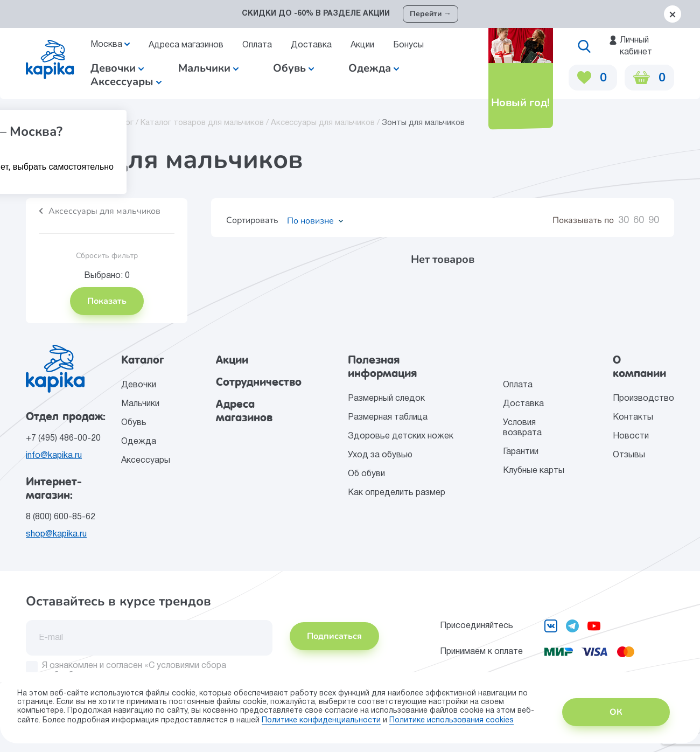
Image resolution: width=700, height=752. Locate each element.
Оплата (257, 45)
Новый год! (520, 103)
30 (624, 221)
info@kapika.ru (54, 456)
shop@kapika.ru (56, 534)
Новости (631, 436)
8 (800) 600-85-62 (61, 517)
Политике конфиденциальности (321, 720)
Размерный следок (386, 399)
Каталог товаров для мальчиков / (206, 123)
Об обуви (366, 474)
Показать (107, 301)
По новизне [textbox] (310, 221)
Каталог (142, 360)
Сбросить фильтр (107, 256)
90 (654, 221)
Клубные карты (534, 471)
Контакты (633, 417)
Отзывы (629, 455)
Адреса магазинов (186, 45)
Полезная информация (383, 367)
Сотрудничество (259, 382)
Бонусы (408, 45)
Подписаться (334, 636)
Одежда (139, 442)
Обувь (134, 423)
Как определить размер (397, 493)
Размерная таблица (388, 417)
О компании (639, 367)
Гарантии (521, 452)
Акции (362, 45)
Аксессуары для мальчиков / (326, 123)
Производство (643, 399)
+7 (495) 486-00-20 (63, 438)
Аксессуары (146, 461)
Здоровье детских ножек (401, 436)
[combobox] (311, 221)
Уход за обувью (380, 455)
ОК (616, 712)
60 (639, 221)
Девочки (117, 68)
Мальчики (208, 68)
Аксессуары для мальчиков (104, 211)
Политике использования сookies (451, 720)
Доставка (311, 45)
